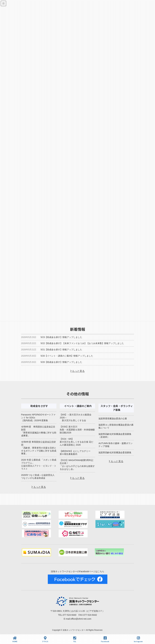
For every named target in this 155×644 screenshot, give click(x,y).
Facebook (105, 639)
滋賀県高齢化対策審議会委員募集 (115, 452)
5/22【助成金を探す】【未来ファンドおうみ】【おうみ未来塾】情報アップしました (82, 343)
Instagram (138, 639)
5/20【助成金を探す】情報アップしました (61, 362)
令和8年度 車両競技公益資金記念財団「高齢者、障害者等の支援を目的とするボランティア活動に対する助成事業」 (39, 448)
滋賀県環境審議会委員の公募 (113, 419)
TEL (75, 639)
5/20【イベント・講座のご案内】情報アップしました (67, 356)
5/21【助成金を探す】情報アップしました (61, 350)
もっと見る (78, 371)
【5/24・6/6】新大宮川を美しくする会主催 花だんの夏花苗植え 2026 (76, 442)
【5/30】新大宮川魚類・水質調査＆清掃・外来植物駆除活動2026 (77, 430)
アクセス (45, 639)
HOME (15, 639)
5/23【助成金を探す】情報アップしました (61, 337)
